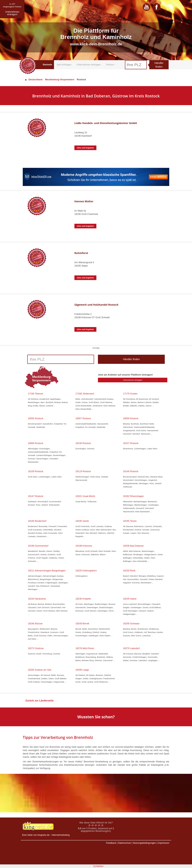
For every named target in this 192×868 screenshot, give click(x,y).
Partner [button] (110, 65)
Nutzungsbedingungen (144, 843)
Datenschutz (124, 843)
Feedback (111, 843)
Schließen (98, 866)
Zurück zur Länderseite (39, 701)
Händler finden (159, 65)
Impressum (164, 843)
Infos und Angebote (85, 148)
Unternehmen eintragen (89, 65)
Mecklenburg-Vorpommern (60, 80)
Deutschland (34, 80)
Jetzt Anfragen (64, 65)
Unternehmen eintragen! (133, 380)
